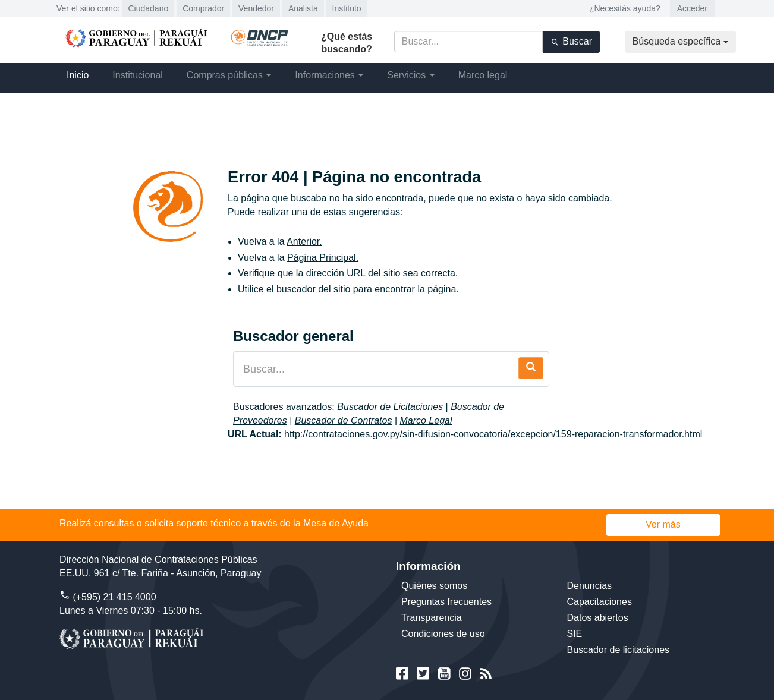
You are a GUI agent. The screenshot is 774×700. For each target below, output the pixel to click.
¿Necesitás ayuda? (625, 8)
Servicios (410, 75)
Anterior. (304, 242)
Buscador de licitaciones (619, 650)
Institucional (138, 75)
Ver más (663, 524)
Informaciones (329, 75)
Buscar (571, 42)
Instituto (347, 8)
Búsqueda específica (680, 41)
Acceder (692, 8)
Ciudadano (149, 8)
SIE (575, 634)
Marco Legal (426, 420)
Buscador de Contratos (344, 420)
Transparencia (432, 618)
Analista (303, 8)
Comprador (203, 8)
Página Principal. (323, 258)
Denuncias (590, 586)
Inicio (78, 75)
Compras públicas (229, 75)
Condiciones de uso (443, 634)
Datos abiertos (598, 618)
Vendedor (256, 8)
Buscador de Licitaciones (390, 407)
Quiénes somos (434, 586)
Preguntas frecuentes (446, 602)
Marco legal (483, 75)
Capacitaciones (600, 602)
